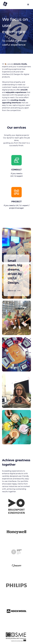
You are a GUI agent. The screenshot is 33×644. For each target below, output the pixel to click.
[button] (28, 5)
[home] (5, 4)
